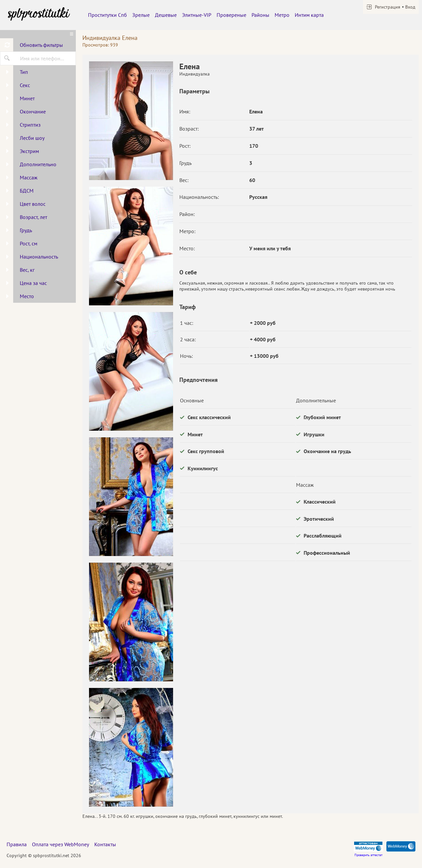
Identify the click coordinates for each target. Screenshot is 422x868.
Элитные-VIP (197, 15)
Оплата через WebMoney (60, 844)
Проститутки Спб (107, 15)
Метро (282, 15)
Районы (260, 15)
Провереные (231, 15)
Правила (17, 844)
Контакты (105, 844)
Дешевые (166, 15)
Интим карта (309, 15)
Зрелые (141, 15)
